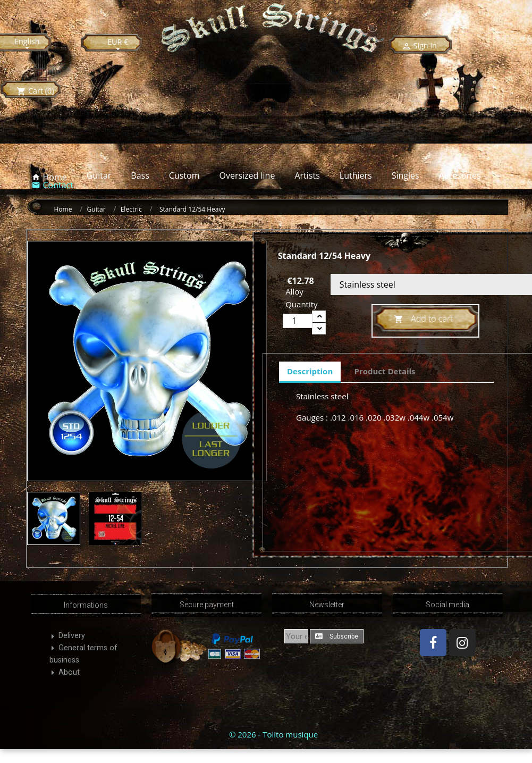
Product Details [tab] (385, 371)
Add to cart (424, 319)
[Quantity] (298, 321)
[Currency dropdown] (118, 45)
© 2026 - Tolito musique (273, 734)
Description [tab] (310, 371)
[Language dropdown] (27, 44)
